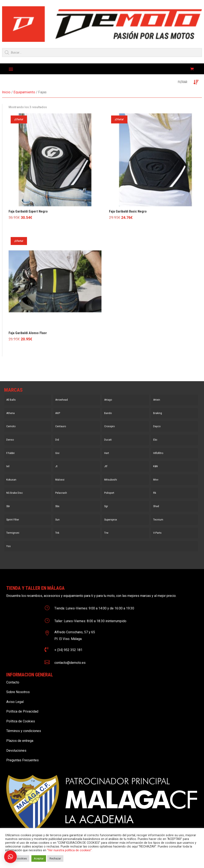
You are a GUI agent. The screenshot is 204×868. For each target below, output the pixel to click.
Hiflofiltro (158, 453)
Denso (10, 440)
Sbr (8, 506)
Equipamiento (24, 92)
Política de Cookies (21, 721)
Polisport (109, 493)
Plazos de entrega (20, 741)
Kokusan (11, 480)
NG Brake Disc (15, 493)
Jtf (106, 466)
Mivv (156, 480)
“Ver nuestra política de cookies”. (70, 850)
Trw (106, 533)
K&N (155, 466)
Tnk (57, 533)
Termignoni (13, 533)
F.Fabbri (10, 453)
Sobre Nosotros (18, 692)
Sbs (57, 506)
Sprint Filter (13, 520)
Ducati (108, 440)
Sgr (106, 506)
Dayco (157, 426)
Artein (157, 400)
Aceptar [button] (39, 858)
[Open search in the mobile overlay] (102, 53)
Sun (57, 520)
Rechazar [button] (55, 858)
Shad (156, 506)
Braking (158, 413)
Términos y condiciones (24, 731)
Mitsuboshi (111, 480)
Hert (107, 453)
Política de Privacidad (22, 711)
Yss (8, 546)
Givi (57, 453)
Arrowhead (62, 400)
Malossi (60, 480)
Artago (108, 400)
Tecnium (158, 520)
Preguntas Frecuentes (22, 760)
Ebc (155, 440)
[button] (10, 857)
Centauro (61, 426)
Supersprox (111, 520)
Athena (10, 413)
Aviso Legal (15, 702)
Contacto (13, 682)
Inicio (6, 92)
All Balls (11, 400)
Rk (155, 493)
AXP (58, 413)
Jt (56, 466)
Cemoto (11, 426)
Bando (108, 413)
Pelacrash (61, 493)
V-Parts (157, 533)
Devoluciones (16, 751)
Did (57, 440)
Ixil (8, 466)
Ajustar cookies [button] (17, 858)
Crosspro (109, 426)
